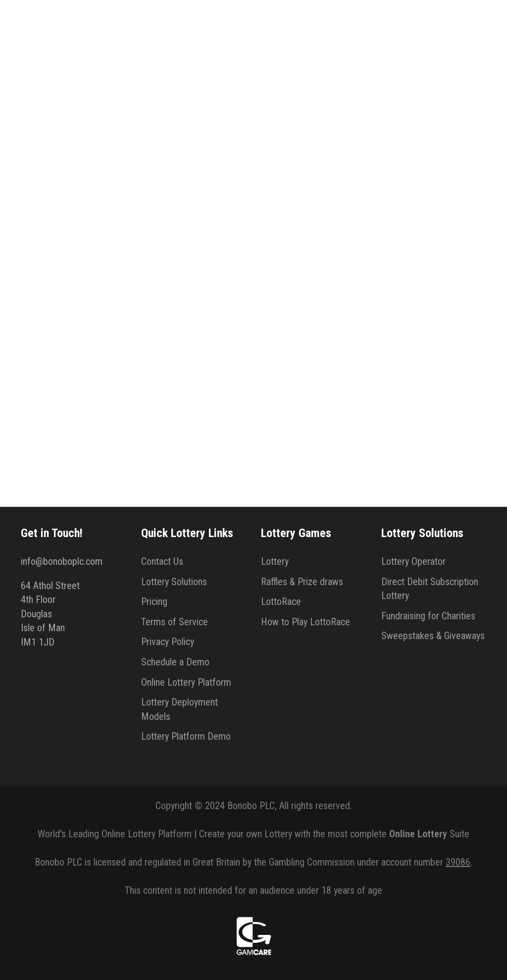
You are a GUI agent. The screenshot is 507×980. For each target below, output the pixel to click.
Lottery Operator (413, 561)
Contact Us (162, 561)
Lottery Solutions (174, 582)
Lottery (275, 561)
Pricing (154, 601)
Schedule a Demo (175, 662)
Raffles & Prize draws (302, 582)
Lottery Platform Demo (186, 736)
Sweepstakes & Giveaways (433, 636)
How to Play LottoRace (305, 622)
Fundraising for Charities (428, 616)
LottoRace (281, 601)
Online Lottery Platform (186, 682)
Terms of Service (175, 622)
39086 (458, 862)
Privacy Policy (168, 642)
